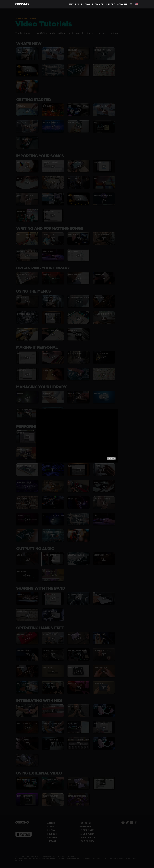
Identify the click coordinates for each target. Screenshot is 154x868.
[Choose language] (136, 4)
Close (111, 68)
